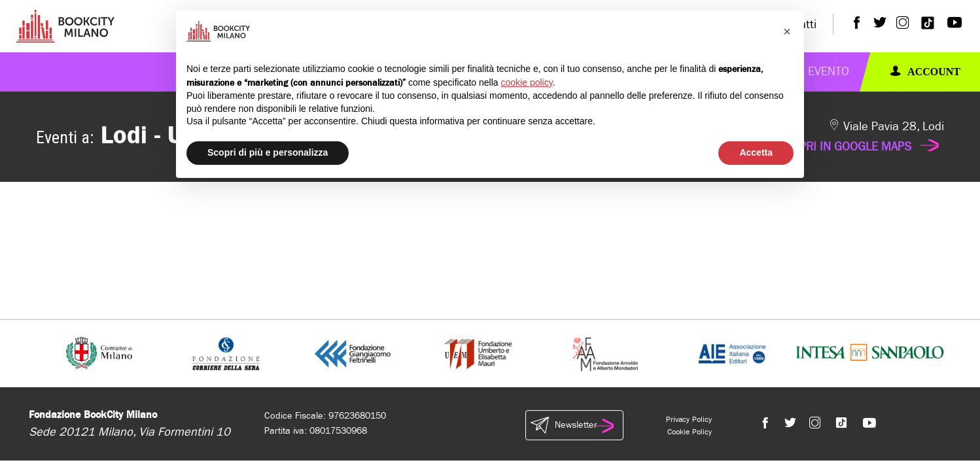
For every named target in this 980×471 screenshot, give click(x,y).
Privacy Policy (689, 419)
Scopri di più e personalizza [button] (268, 152)
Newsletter (574, 425)
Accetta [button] (756, 152)
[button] (787, 31)
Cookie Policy (690, 432)
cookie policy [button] (527, 82)
